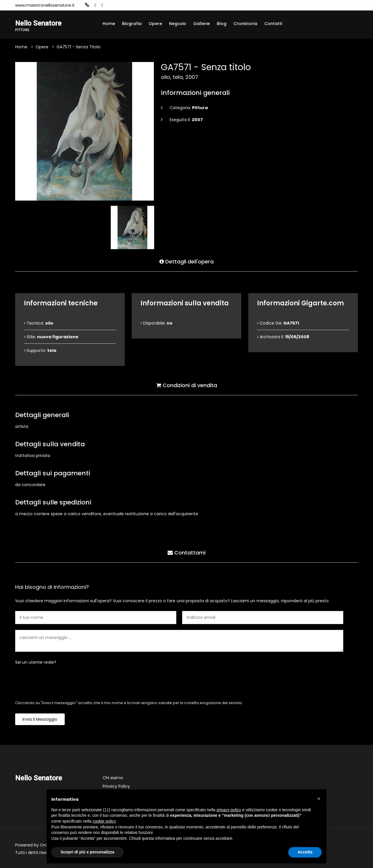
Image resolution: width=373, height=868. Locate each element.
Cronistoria (245, 24)
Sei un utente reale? (36, 662)
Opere (155, 24)
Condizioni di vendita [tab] (187, 385)
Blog (222, 24)
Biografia (132, 24)
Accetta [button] (305, 852)
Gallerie (202, 24)
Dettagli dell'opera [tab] (186, 262)
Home (109, 24)
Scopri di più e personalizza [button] (87, 852)
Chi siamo (113, 778)
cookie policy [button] (104, 821)
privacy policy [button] (229, 810)
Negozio (178, 24)
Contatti (273, 24)
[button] (319, 799)
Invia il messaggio (40, 719)
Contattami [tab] (186, 553)
